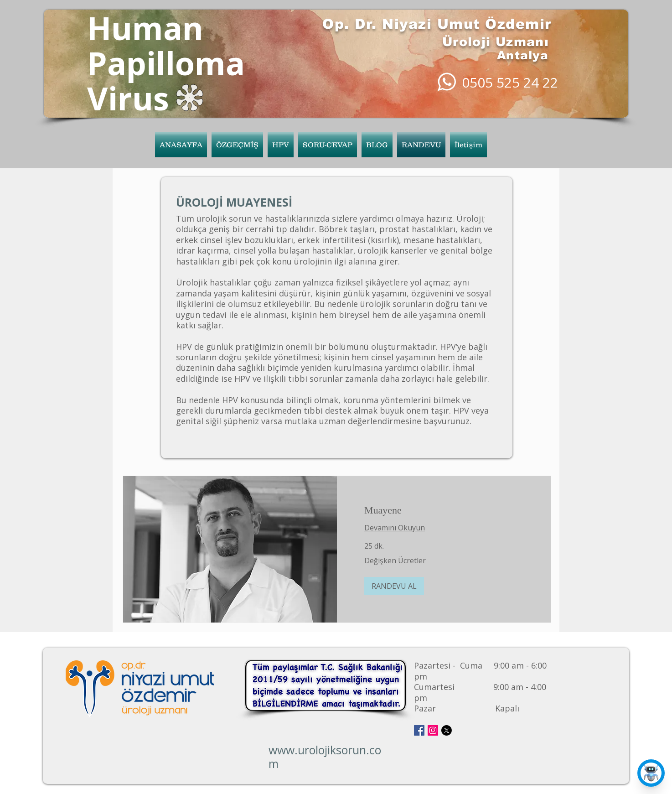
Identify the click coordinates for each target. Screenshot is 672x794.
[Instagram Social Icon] (433, 730)
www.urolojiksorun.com (325, 757)
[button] (281, 145)
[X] (447, 730)
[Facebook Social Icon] (419, 730)
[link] (444, 510)
